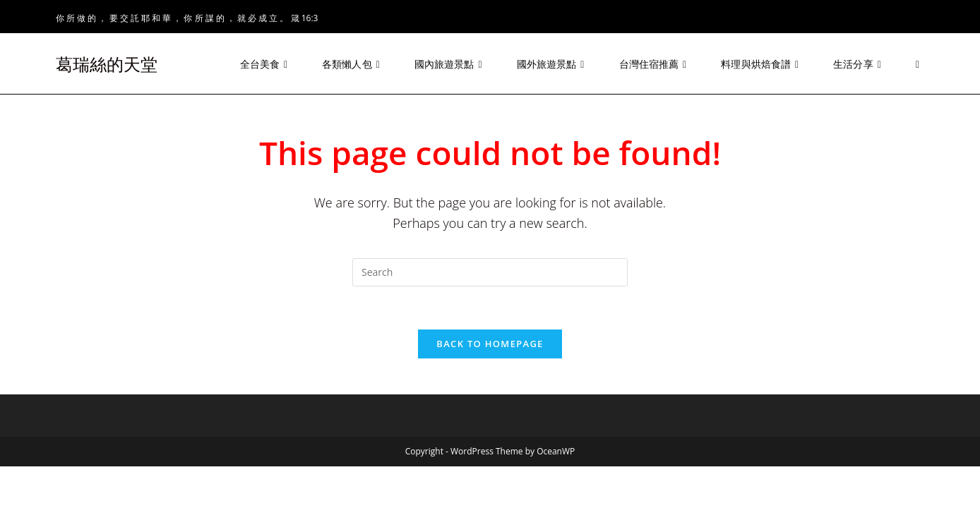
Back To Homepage (490, 344)
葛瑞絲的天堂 (107, 64)
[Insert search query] (490, 272)
